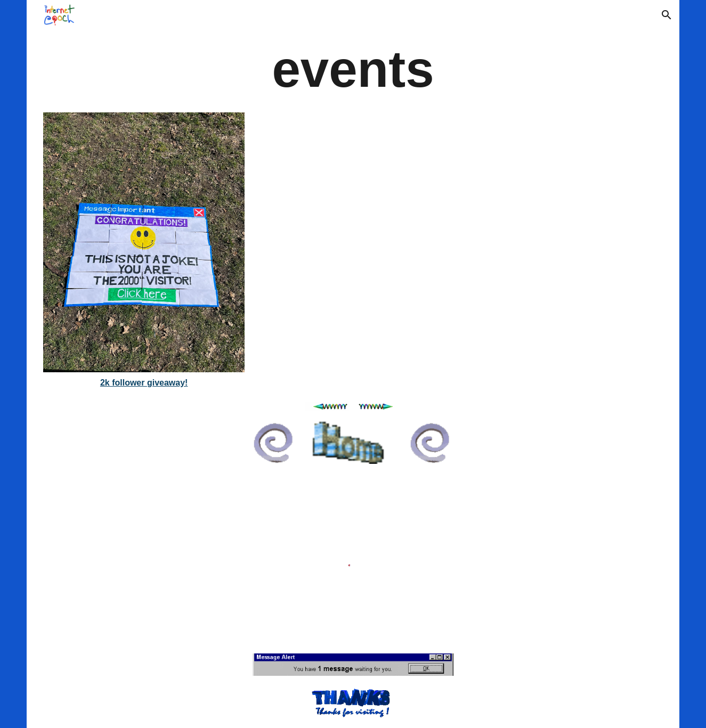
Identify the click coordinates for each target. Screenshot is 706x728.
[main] (353, 69)
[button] (667, 15)
